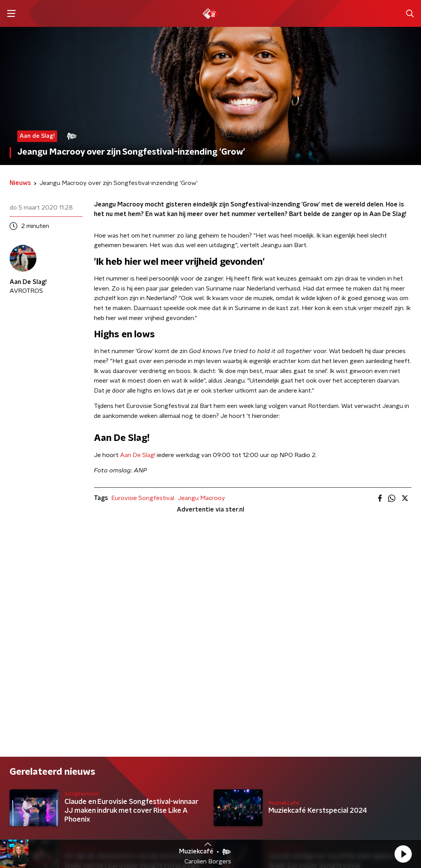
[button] (403, 854)
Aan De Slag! (138, 455)
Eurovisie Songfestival (143, 498)
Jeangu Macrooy (201, 498)
